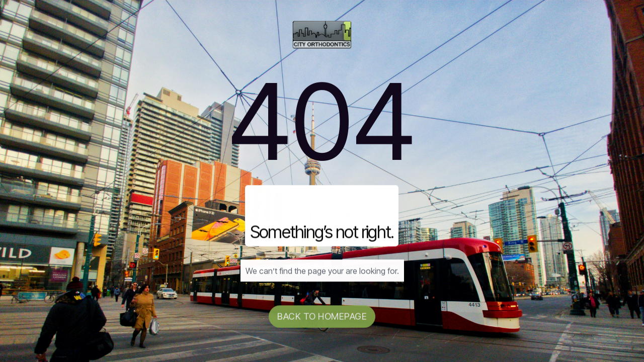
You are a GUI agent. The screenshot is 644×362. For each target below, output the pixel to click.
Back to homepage (322, 318)
